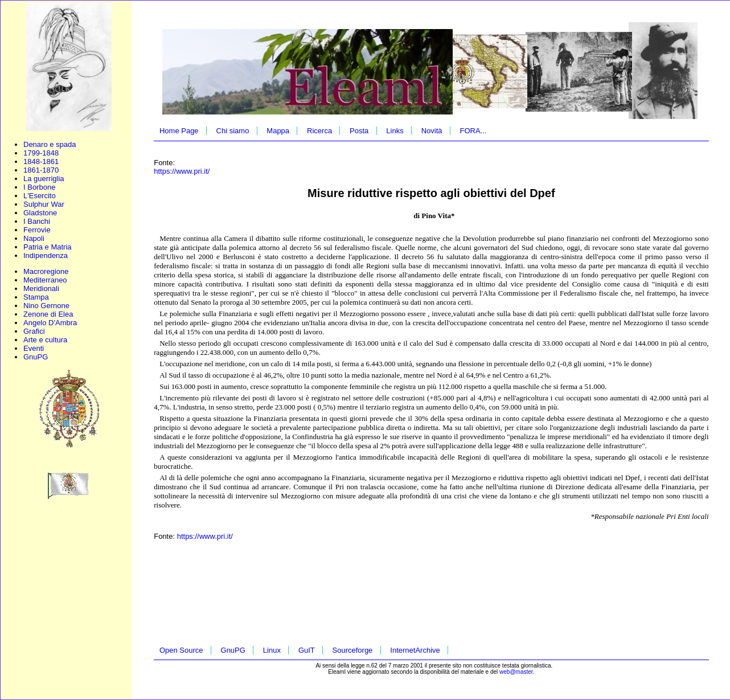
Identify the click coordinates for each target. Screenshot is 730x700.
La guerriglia (44, 179)
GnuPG (36, 357)
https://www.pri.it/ (182, 171)
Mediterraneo (45, 280)
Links (395, 131)
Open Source (181, 650)
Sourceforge (353, 650)
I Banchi (37, 221)
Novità (432, 131)
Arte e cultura (45, 340)
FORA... (473, 131)
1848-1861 (41, 161)
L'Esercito (40, 196)
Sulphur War (44, 204)
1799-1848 (41, 153)
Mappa (278, 131)
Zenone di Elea (48, 314)
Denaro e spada (50, 144)
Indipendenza (46, 255)
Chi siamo (233, 131)
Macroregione (46, 271)
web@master (516, 672)
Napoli (34, 238)
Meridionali (41, 288)
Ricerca (319, 131)
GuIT (307, 650)
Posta (359, 131)
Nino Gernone (46, 306)
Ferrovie (37, 230)
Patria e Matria (48, 247)
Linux (272, 650)
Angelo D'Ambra (50, 323)
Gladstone (40, 213)
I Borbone (39, 187)
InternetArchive (415, 650)
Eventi (34, 348)
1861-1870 (41, 170)
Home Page (179, 131)
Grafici (34, 331)
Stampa (36, 297)
